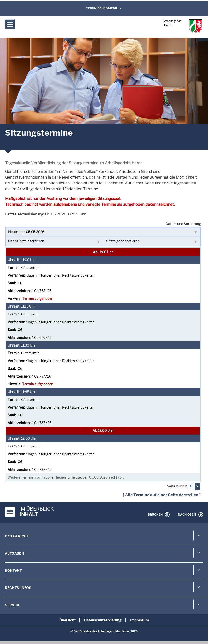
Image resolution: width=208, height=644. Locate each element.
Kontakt (13, 571)
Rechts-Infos (18, 588)
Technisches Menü (102, 8)
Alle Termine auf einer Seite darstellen (162, 495)
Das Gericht (17, 536)
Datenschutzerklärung (103, 620)
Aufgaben (14, 553)
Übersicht (68, 620)
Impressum (139, 620)
